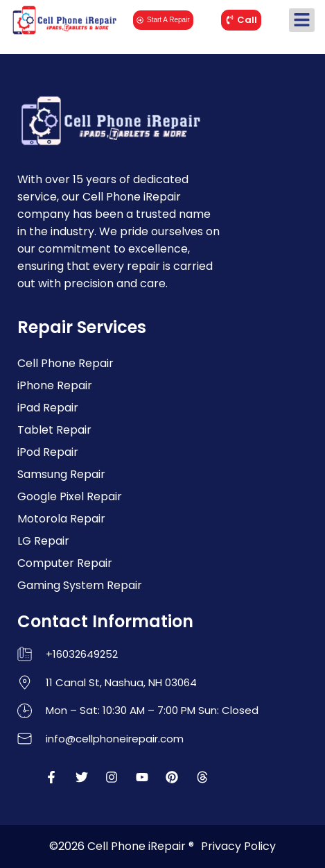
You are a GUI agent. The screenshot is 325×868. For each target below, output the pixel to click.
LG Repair (43, 541)
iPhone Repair (55, 385)
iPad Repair (48, 408)
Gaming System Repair (80, 585)
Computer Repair (65, 563)
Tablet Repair (54, 430)
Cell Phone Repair (65, 363)
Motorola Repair (61, 519)
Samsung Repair (61, 474)
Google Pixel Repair (70, 496)
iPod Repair (48, 452)
